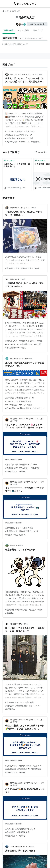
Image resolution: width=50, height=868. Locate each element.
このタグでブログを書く (37, 24)
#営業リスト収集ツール (25, 131)
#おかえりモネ (11, 766)
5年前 (26, 624)
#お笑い (33, 610)
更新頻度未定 (14, 279)
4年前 (30, 359)
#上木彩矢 (10, 702)
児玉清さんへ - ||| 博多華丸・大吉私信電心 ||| (17, 165)
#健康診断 (10, 610)
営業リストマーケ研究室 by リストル (23, 74)
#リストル (10, 131)
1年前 (40, 74)
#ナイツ (23, 405)
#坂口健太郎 (11, 769)
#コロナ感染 (28, 528)
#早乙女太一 (24, 468)
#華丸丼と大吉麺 (12, 268)
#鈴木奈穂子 (36, 769)
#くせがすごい (11, 401)
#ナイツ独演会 (11, 405)
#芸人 (23, 348)
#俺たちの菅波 (25, 766)
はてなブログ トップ (11, 11)
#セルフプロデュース (23, 135)
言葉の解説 (9, 30)
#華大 (40, 341)
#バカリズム (24, 142)
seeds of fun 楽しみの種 (18, 359)
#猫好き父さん (11, 471)
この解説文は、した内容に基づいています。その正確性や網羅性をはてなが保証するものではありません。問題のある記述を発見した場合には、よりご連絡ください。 (15, 44)
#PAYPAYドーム (12, 344)
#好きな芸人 (11, 408)
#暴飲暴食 (10, 613)
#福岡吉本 (10, 706)
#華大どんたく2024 (27, 341)
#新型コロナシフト (13, 528)
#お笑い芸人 (11, 138)
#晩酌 (40, 610)
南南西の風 (14, 546)
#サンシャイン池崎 (25, 138)
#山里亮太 (10, 398)
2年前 (23, 279)
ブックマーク (9, 160)
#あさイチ (10, 465)
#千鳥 (32, 398)
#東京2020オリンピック (26, 829)
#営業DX (9, 135)
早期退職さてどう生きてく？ (20, 208)
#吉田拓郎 (30, 702)
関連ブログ (38, 30)
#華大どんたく (11, 341)
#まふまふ (20, 702)
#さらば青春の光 (12, 348)
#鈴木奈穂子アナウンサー (26, 465)
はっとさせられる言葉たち (19, 847)
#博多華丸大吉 (11, 142)
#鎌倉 (37, 268)
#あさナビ (10, 829)
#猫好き (23, 471)
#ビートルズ (34, 706)
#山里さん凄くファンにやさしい (31, 408)
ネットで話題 (23, 30)
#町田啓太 (35, 468)
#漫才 (30, 405)
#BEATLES (10, 709)
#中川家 (38, 344)
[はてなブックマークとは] (19, 152)
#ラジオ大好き (25, 401)
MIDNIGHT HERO (16, 624)
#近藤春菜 (35, 142)
